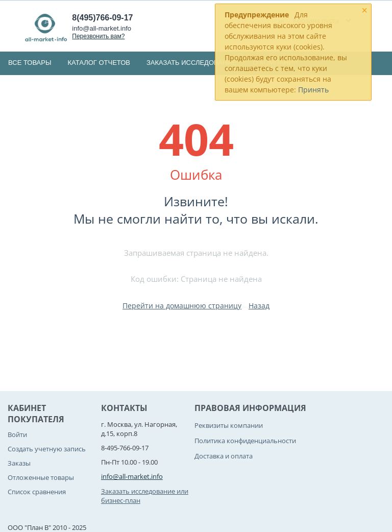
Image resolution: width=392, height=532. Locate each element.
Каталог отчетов (99, 63)
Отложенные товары (41, 477)
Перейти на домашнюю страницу (182, 306)
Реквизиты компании (229, 425)
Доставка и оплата (224, 456)
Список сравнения (37, 492)
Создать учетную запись (47, 449)
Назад (259, 306)
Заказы (19, 463)
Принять (313, 90)
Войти (17, 434)
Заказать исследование (191, 63)
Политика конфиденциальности (245, 441)
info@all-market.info (102, 28)
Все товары (30, 63)
